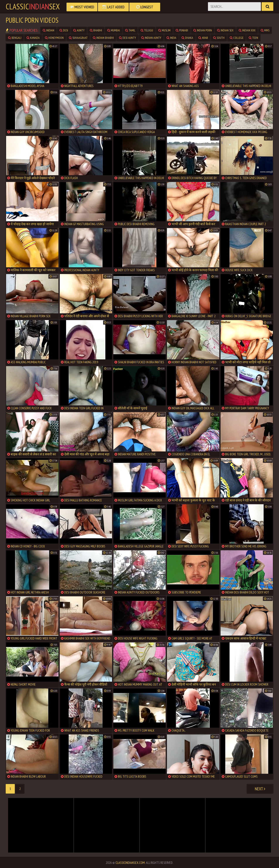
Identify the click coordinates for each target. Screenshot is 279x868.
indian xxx (247, 30)
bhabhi (96, 30)
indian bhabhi (103, 38)
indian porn (203, 30)
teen (253, 38)
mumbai (114, 30)
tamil (130, 30)
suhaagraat (78, 38)
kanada (33, 38)
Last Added (113, 7)
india (171, 38)
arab (203, 38)
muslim (164, 30)
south (219, 38)
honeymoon (54, 38)
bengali (15, 38)
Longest (145, 7)
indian (48, 30)
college (237, 38)
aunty (79, 30)
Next (260, 789)
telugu (147, 30)
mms (265, 30)
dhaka (187, 38)
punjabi (182, 30)
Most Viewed (82, 7)
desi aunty (128, 38)
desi (64, 30)
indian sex (225, 30)
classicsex (33, 7)
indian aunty (151, 38)
